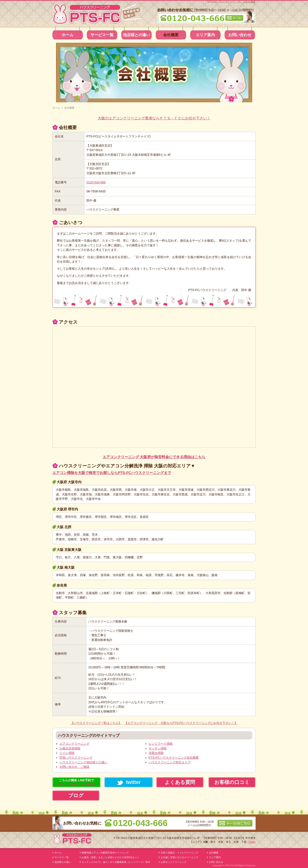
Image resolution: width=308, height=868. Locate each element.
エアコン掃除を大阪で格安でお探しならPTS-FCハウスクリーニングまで (112, 473)
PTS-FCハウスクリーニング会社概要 (174, 758)
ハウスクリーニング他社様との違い (83, 762)
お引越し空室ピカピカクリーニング (179, 857)
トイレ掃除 (67, 753)
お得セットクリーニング (174, 862)
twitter (128, 782)
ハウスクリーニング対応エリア (170, 762)
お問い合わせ (240, 35)
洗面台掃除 (156, 753)
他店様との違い (136, 35)
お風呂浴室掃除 (70, 748)
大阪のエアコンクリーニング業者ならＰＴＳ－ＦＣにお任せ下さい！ (154, 118)
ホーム (68, 35)
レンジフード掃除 (161, 744)
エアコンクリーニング (74, 744)
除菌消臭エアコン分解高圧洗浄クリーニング (105, 853)
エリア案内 (205, 35)
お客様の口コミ (232, 782)
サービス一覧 (102, 35)
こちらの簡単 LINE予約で (76, 782)
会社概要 (171, 35)
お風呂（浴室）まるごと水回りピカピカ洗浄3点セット (111, 857)
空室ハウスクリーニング (76, 758)
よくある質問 (180, 782)
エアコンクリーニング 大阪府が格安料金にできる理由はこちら (154, 457)
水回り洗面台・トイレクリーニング (179, 853)
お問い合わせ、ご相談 (74, 767)
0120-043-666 (96, 182)
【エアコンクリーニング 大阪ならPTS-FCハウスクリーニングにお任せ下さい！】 (181, 723)
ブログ (76, 795)
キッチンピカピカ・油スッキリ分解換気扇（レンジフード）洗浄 (116, 862)
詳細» (252, 842)
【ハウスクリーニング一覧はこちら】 (96, 723)
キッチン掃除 (158, 748)
